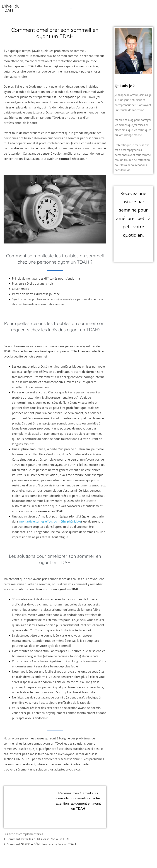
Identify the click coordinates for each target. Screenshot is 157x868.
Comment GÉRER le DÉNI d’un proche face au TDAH (41, 844)
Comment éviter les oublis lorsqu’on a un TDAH (39, 839)
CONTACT (21, 759)
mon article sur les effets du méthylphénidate (50, 521)
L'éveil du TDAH (11, 8)
